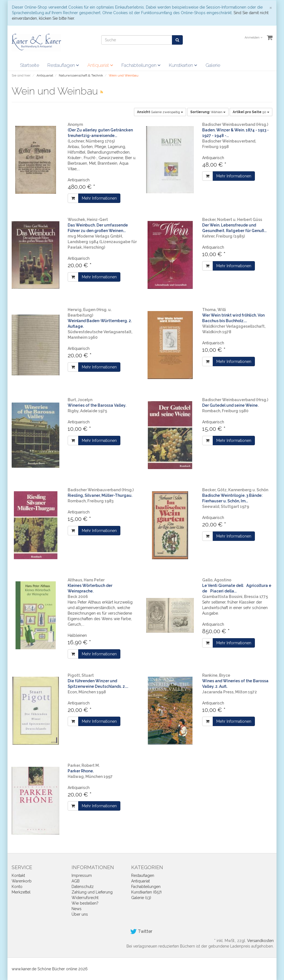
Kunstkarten (183, 65)
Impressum (82, 875)
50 (251, 112)
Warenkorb (22, 881)
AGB (76, 881)
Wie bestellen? (85, 903)
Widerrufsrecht (85, 898)
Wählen (208, 112)
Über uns (80, 914)
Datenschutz (83, 887)
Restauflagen (63, 65)
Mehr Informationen (99, 198)
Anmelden (253, 38)
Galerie (213, 65)
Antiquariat (100, 65)
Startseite (30, 65)
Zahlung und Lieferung (92, 892)
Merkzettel (21, 892)
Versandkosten (260, 941)
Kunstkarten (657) (146, 892)
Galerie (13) (141, 898)
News (77, 909)
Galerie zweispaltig (160, 112)
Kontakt (18, 875)
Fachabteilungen (141, 65)
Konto (17, 887)
